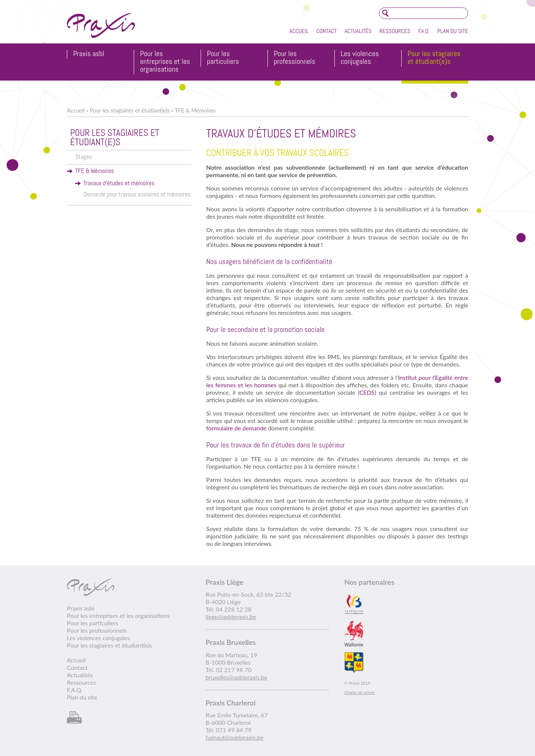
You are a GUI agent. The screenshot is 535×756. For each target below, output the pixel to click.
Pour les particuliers (223, 58)
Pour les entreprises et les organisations (165, 62)
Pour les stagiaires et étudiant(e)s (434, 58)
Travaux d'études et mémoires (119, 183)
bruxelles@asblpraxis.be (236, 677)
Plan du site (453, 31)
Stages (83, 157)
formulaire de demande (237, 428)
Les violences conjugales (360, 58)
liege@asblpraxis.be (231, 617)
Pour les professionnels (294, 58)
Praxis (101, 25)
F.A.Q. (424, 31)
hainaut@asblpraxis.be (234, 737)
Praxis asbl (89, 54)
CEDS (367, 392)
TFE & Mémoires (195, 110)
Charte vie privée (360, 692)
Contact (326, 31)
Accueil (299, 31)
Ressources (395, 31)
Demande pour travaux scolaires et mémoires (137, 194)
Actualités (358, 31)
